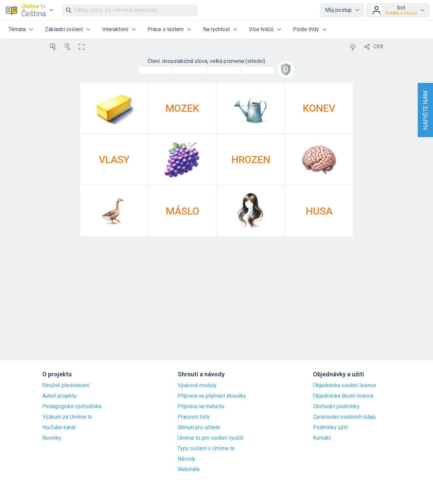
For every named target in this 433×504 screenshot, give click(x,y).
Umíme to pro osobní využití (211, 438)
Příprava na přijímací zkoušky (212, 396)
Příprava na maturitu (201, 407)
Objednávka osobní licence (345, 386)
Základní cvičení (64, 29)
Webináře (189, 469)
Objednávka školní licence (343, 396)
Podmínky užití (330, 428)
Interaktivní (115, 29)
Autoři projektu (59, 396)
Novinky (52, 438)
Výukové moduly (197, 386)
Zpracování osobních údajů (344, 417)
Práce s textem (166, 29)
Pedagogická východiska (72, 407)
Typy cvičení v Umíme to (206, 448)
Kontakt (322, 438)
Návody (187, 459)
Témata (17, 29)
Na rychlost (216, 29)
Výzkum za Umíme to (67, 417)
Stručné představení (66, 386)
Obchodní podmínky (336, 407)
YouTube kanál (59, 428)
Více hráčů (261, 29)
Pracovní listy (194, 417)
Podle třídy (306, 29)
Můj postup (338, 10)
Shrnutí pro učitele (199, 428)
